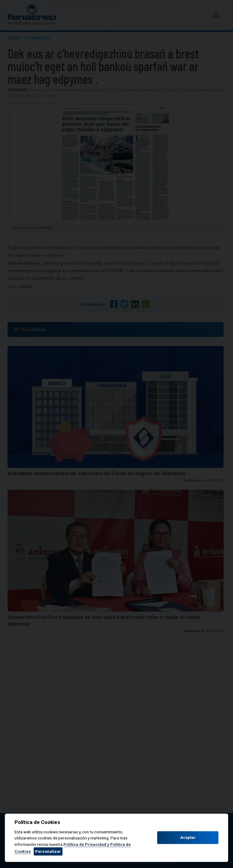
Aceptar (188, 837)
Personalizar (48, 851)
